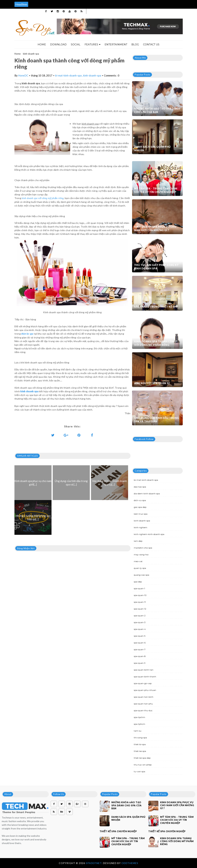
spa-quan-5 (140, 636)
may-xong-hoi (141, 555)
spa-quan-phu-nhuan (145, 690)
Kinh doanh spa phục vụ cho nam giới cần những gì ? (155, 228)
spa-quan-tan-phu (143, 704)
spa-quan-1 (139, 588)
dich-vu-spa (140, 500)
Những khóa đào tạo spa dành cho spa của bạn (157, 110)
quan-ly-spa (140, 568)
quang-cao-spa (141, 575)
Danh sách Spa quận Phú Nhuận (152, 149)
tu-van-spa (139, 771)
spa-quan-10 (140, 595)
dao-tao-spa (140, 487)
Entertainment (116, 44)
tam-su (138, 731)
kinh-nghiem (141, 527)
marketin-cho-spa (143, 548)
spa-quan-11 (140, 602)
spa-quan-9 (140, 663)
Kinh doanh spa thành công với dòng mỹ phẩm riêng (155, 343)
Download (58, 44)
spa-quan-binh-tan (144, 670)
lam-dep (138, 541)
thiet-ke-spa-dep (142, 758)
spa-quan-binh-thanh (145, 677)
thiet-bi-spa (140, 744)
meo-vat (138, 561)
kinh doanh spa (29, 391)
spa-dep (138, 582)
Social (76, 44)
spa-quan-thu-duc (143, 710)
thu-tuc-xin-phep (143, 765)
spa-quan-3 (140, 622)
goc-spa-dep (140, 507)
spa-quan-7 (140, 649)
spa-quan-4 (140, 629)
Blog (135, 44)
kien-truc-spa (141, 514)
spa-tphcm (139, 724)
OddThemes (130, 863)
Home (42, 44)
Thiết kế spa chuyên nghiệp (118, 831)
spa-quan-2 (140, 616)
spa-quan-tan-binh (144, 697)
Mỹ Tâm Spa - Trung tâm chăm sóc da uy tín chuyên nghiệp (156, 190)
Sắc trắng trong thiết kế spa (156, 307)
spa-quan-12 (140, 609)
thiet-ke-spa (140, 751)
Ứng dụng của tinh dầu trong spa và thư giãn (156, 420)
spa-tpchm (139, 717)
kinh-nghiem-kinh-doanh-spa (149, 534)
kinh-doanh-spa (31, 54)
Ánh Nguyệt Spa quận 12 (152, 383)
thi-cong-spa (140, 738)
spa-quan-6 (140, 643)
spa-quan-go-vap (143, 683)
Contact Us (151, 44)
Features (92, 44)
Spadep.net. (94, 863)
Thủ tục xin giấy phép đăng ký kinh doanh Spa (156, 267)
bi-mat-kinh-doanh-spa (69, 75)
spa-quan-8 (140, 656)
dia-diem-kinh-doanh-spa (147, 494)
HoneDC (23, 75)
